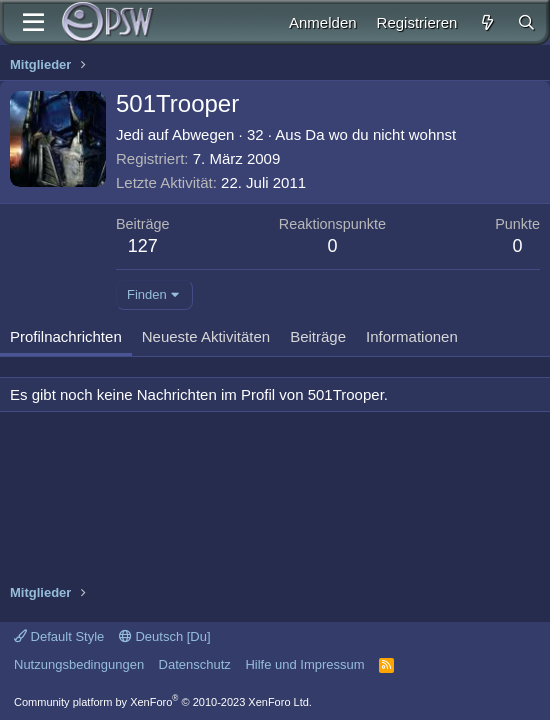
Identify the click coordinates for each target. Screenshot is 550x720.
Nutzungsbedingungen (79, 664)
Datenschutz (195, 664)
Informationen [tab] (412, 336)
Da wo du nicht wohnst (380, 134)
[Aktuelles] (486, 22)
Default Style (59, 636)
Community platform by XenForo (163, 702)
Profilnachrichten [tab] (66, 336)
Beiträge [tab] (318, 336)
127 (143, 246)
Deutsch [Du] (165, 636)
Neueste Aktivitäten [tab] (206, 336)
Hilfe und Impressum (304, 664)
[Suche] (526, 22)
